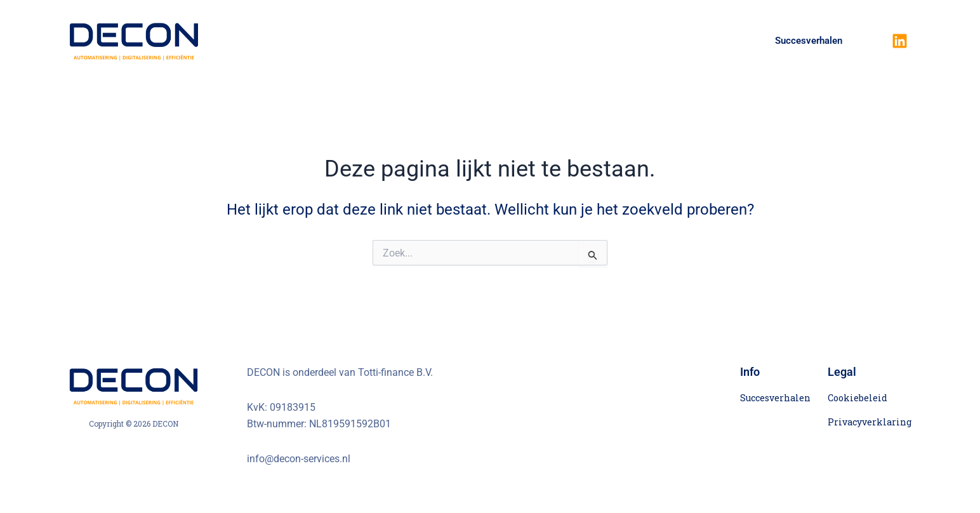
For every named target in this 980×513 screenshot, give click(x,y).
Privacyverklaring (870, 422)
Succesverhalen (809, 41)
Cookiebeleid (857, 398)
